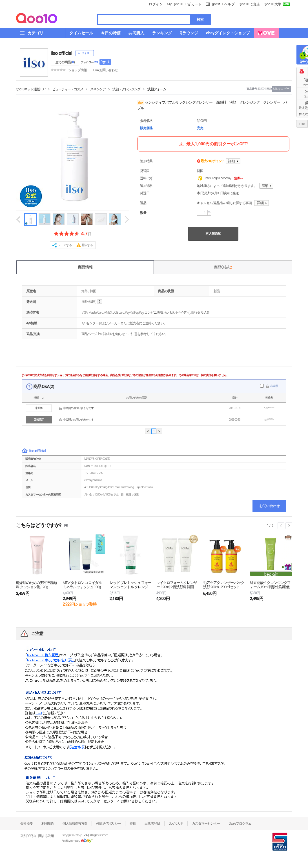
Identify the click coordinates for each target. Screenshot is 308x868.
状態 (36, 398)
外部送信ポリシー (108, 824)
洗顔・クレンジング (126, 89)
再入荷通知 (213, 234)
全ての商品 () (65, 62)
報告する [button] (87, 245)
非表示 (274, 386)
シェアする (65, 245)
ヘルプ (230, 4)
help (100, 302)
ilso (140, 102)
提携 (133, 824)
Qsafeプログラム (240, 824)
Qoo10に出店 (249, 4)
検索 (200, 20)
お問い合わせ (269, 506)
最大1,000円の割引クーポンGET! (213, 144)
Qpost (216, 4)
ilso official (62, 53)
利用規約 (48, 824)
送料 (147, 178)
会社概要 (26, 824)
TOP (302, 124)
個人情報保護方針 (75, 824)
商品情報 (85, 267)
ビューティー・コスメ (68, 89)
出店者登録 (152, 824)
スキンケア (98, 89)
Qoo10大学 (272, 4)
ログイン (156, 4)
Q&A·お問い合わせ (105, 70)
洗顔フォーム (157, 89)
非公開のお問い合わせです (78, 408)
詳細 (232, 161)
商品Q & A (223, 267)
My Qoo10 (175, 4)
